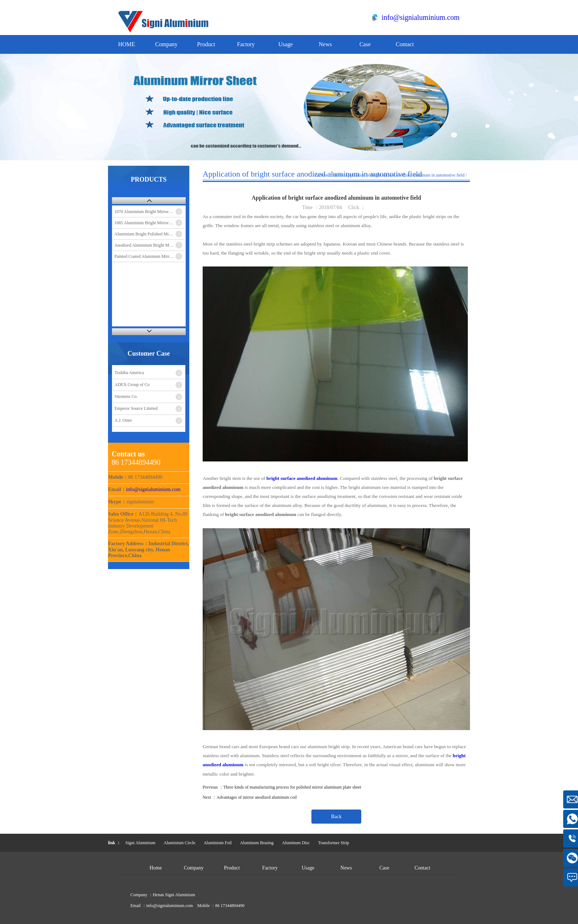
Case (365, 44)
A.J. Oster (123, 420)
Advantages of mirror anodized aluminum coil (256, 797)
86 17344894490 (230, 906)
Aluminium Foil (218, 843)
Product (206, 44)
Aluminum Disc (296, 843)
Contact (405, 44)
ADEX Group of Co (132, 385)
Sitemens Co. (126, 396)
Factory (246, 44)
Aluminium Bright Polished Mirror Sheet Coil (150, 234)
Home (338, 175)
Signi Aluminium (140, 843)
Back (337, 817)
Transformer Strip (333, 843)
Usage (286, 44)
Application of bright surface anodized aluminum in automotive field (404, 175)
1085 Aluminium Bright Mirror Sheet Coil (150, 223)
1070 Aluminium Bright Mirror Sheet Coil (150, 212)
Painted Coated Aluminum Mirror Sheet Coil (150, 256)
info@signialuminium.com (420, 17)
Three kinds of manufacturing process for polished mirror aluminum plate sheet (292, 787)
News (325, 44)
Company (166, 44)
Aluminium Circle (180, 843)
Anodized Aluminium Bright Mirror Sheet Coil (150, 245)
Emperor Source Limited (136, 408)
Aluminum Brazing (257, 843)
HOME (127, 44)
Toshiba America (129, 373)
